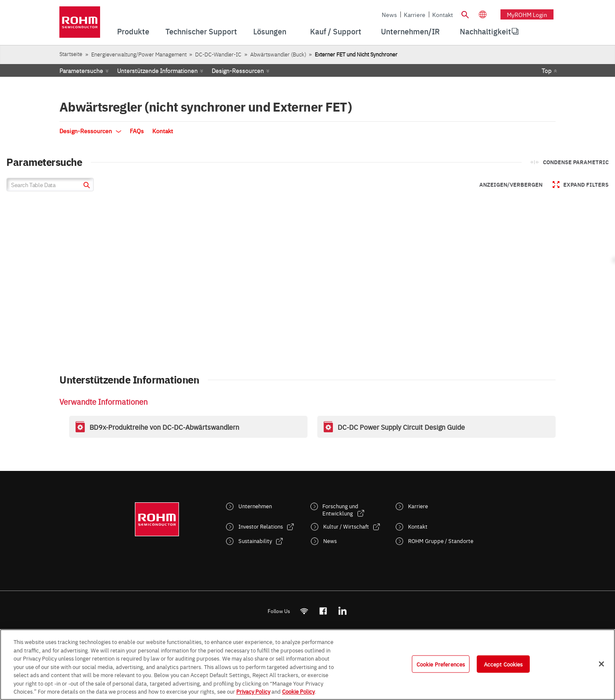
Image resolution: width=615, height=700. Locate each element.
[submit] (85, 186)
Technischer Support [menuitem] (201, 31)
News (389, 14)
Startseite (71, 54)
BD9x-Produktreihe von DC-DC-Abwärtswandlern (164, 427)
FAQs (137, 131)
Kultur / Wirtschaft (346, 526)
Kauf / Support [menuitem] (336, 31)
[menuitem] (485, 31)
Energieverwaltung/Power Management (139, 54)
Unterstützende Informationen (157, 70)
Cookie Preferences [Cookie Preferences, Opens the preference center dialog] (441, 664)
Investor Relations (261, 526)
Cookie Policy (298, 691)
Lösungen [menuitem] (270, 31)
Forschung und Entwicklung (340, 510)
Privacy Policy (253, 691)
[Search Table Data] (50, 185)
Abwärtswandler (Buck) (278, 54)
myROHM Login (527, 14)
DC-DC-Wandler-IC (218, 54)
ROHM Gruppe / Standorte (441, 541)
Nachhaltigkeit (485, 31)
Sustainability (255, 541)
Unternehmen (255, 506)
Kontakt (443, 14)
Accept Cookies (503, 664)
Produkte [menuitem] (133, 31)
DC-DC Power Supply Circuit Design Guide (401, 427)
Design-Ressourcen (238, 70)
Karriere (415, 14)
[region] (307, 665)
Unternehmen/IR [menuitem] (410, 31)
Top (547, 70)
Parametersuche (81, 70)
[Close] (601, 664)
